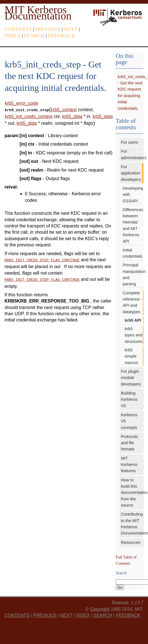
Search (34, 36)
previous (48, 29)
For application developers (131, 173)
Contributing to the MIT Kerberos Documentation (132, 524)
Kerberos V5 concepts (129, 421)
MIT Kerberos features (129, 465)
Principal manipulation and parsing (133, 274)
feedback (62, 36)
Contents (18, 29)
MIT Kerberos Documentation (38, 13)
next (71, 29)
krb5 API (133, 320)
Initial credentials (132, 253)
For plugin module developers (131, 378)
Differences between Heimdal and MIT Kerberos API (133, 225)
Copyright (100, 609)
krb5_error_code (21, 103)
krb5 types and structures (134, 335)
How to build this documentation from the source (132, 493)
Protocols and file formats (129, 443)
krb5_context (64, 110)
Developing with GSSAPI (133, 195)
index (13, 36)
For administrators (132, 154)
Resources (131, 542)
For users (129, 142)
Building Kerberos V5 (129, 399)
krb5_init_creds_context (29, 116)
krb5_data (72, 116)
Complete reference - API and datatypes (132, 302)
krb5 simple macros (131, 356)
